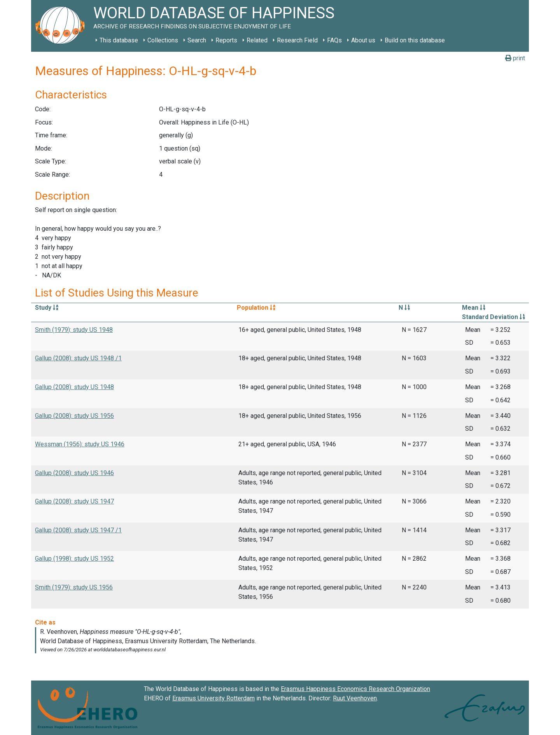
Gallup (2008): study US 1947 (74, 501)
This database (119, 40)
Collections (163, 40)
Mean (474, 308)
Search (197, 40)
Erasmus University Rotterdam (213, 698)
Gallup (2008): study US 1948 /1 (78, 358)
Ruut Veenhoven (355, 698)
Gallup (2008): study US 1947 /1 (78, 530)
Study (47, 308)
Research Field (297, 40)
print (515, 58)
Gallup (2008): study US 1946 (74, 473)
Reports (226, 40)
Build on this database (415, 40)
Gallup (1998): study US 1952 (74, 559)
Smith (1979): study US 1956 (74, 587)
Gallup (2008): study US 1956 (74, 416)
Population (256, 308)
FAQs (334, 40)
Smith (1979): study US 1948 (74, 330)
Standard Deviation (493, 317)
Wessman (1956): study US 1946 (80, 444)
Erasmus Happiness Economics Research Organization (355, 689)
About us (363, 40)
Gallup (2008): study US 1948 (74, 387)
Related (257, 40)
